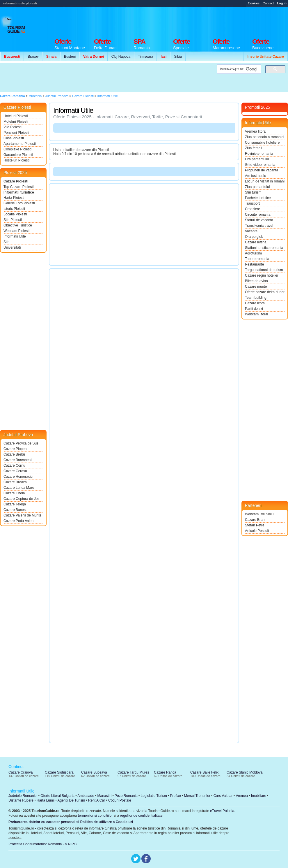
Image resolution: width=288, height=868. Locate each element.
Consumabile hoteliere (262, 143)
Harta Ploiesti (14, 198)
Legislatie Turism (154, 796)
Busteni (70, 57)
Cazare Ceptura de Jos (21, 499)
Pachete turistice (258, 198)
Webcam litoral (256, 314)
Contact (268, 3)
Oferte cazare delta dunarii (265, 292)
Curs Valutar (223, 796)
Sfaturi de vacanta (259, 220)
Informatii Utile (15, 236)
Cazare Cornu (14, 465)
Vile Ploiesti (13, 127)
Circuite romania (258, 215)
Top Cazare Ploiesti (18, 187)
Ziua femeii (254, 148)
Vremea (242, 796)
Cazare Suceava (94, 772)
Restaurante (254, 264)
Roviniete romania (259, 154)
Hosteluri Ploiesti (16, 160)
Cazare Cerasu (15, 471)
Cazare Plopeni (15, 449)
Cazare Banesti (15, 510)
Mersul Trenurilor (197, 796)
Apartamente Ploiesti (20, 144)
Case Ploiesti (14, 138)
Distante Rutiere (21, 800)
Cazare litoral (255, 303)
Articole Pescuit (257, 531)
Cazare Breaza (15, 482)
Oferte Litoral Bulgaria (57, 796)
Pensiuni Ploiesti (16, 133)
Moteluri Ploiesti (16, 122)
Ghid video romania (260, 165)
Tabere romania (257, 259)
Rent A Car (97, 800)
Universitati (12, 247)
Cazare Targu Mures (133, 772)
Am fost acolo (256, 176)
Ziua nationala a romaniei (265, 137)
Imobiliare (259, 796)
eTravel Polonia (222, 811)
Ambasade (86, 796)
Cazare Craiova (21, 772)
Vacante (251, 231)
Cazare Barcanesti (18, 460)
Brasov (33, 57)
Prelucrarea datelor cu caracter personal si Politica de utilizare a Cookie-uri (71, 822)
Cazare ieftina (256, 242)
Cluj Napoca (121, 57)
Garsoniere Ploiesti (18, 155)
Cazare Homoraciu (18, 477)
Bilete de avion (256, 281)
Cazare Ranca (165, 772)
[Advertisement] (107, 78)
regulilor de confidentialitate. (142, 816)
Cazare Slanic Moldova (245, 772)
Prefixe (176, 796)
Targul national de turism (264, 270)
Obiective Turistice (18, 225)
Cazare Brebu (14, 454)
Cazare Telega (15, 504)
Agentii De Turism (71, 800)
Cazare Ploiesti (16, 181)
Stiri (7, 242)
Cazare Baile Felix (204, 772)
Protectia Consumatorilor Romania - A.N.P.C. (43, 844)
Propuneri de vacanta (262, 170)
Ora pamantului (257, 159)
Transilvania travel (259, 226)
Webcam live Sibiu (259, 514)
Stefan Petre (255, 525)
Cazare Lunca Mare (19, 488)
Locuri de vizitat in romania (265, 181)
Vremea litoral (256, 131)
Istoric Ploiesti (14, 209)
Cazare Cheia (14, 493)
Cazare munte (256, 287)
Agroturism (253, 253)
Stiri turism (253, 192)
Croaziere (253, 209)
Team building (256, 298)
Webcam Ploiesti (16, 231)
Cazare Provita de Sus (21, 443)
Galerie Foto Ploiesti (19, 203)
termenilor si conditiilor (95, 816)
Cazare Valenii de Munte (23, 515)
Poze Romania (126, 796)
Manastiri (104, 796)
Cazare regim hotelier (262, 275)
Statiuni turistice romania (264, 248)
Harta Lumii (46, 800)
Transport (252, 203)
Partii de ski (254, 309)
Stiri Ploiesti (13, 220)
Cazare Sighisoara (59, 772)
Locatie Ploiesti (15, 214)
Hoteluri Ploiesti (16, 116)
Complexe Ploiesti (17, 149)
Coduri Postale (120, 800)
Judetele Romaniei (23, 796)
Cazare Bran (255, 520)
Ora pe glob (254, 237)
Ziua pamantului (257, 187)
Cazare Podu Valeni (19, 521)
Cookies (254, 3)
